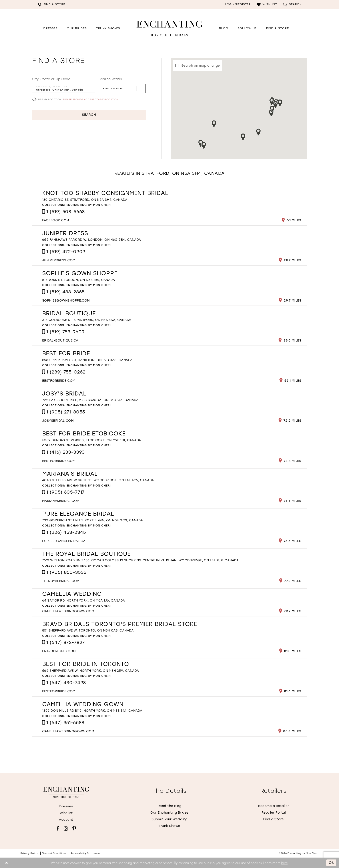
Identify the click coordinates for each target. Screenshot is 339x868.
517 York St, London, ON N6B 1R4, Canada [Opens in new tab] (79, 280)
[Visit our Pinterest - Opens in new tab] (74, 828)
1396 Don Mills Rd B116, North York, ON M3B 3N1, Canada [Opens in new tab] (92, 711)
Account (66, 820)
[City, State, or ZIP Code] (64, 88)
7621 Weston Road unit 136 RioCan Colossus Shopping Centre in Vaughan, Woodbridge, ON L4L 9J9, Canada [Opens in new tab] (140, 560)
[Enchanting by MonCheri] (66, 792)
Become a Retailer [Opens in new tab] (274, 806)
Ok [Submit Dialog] (331, 863)
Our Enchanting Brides (169, 813)
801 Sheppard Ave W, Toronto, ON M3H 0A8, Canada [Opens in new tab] (88, 631)
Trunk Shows (169, 826)
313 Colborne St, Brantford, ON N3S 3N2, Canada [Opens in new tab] (87, 320)
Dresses (66, 806)
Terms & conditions (54, 853)
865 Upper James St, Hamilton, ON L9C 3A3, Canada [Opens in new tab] (87, 360)
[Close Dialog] (7, 863)
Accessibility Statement (86, 853)
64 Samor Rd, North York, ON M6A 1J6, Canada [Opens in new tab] (84, 601)
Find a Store (274, 819)
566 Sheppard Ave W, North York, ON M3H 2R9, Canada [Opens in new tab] (91, 671)
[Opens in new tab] (247, 28)
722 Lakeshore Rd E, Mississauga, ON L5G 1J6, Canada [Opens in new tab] (90, 400)
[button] (267, 4)
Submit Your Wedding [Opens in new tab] (169, 819)
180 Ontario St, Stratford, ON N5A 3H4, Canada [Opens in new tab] (85, 200)
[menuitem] (51, 4)
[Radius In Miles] (122, 88)
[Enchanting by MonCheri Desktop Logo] (169, 28)
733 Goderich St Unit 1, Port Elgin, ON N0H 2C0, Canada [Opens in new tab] (93, 520)
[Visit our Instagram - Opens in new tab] (66, 828)
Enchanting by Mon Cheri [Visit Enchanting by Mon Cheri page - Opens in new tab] (89, 205)
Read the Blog (170, 806)
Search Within (110, 79)
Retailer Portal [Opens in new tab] (274, 813)
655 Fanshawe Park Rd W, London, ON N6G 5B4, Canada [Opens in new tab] (92, 240)
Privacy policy (29, 853)
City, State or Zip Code (51, 79)
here (284, 863)
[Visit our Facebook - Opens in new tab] (58, 828)
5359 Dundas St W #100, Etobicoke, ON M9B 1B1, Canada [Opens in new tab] (92, 440)
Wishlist (66, 813)
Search (89, 115)
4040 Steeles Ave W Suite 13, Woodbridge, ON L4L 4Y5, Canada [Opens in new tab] (98, 480)
